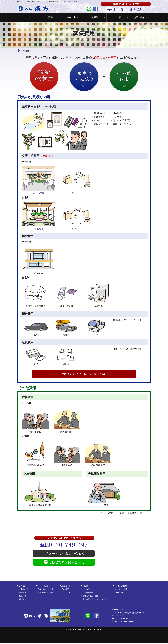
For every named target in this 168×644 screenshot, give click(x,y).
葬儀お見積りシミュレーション (95, 600)
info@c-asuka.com (126, 622)
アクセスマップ (68, 594)
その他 (118, 17)
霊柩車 (22, 600)
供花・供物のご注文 (46, 590)
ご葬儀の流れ (24, 590)
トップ (27, 17)
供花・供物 (72, 17)
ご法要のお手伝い (90, 594)
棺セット (77, 193)
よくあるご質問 (121, 590)
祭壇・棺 (23, 597)
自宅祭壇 (39, 229)
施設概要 (65, 590)
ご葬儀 (49, 17)
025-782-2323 (121, 617)
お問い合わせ (141, 17)
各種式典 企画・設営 (91, 597)
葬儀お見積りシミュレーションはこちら (84, 374)
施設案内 (95, 17)
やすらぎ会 (87, 590)
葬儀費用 (23, 594)
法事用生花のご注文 (46, 594)
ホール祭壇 (39, 193)
